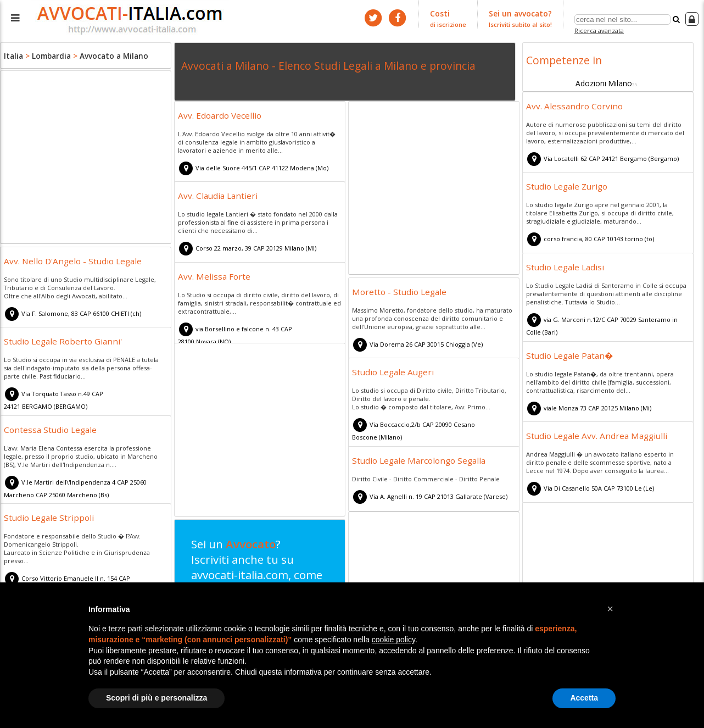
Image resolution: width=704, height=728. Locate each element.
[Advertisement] (86, 158)
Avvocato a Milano (108, 55)
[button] (610, 609)
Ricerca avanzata (600, 29)
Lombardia (49, 55)
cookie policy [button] (393, 640)
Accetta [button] (584, 698)
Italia (13, 55)
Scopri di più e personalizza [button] (157, 698)
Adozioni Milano (604, 81)
